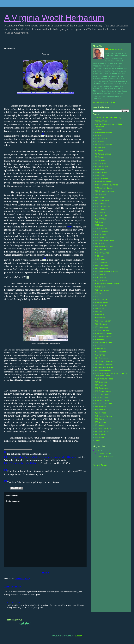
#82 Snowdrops (102, 388)
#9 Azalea (100, 157)
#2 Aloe (98, 135)
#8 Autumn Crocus (103, 154)
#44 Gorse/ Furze (103, 265)
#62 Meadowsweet (103, 321)
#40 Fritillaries (102, 253)
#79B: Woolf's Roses (104, 379)
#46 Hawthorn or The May (107, 271)
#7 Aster (99, 151)
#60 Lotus (99, 315)
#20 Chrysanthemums (104, 191)
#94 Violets (100, 425)
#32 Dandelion (101, 228)
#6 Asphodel (100, 148)
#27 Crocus (100, 213)
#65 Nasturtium (102, 330)
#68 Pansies (100, 339)
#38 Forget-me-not (104, 247)
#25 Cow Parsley (102, 206)
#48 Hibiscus (100, 278)
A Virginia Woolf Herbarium (54, 18)
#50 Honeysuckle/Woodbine (107, 284)
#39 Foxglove (101, 250)
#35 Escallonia (102, 237)
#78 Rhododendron (103, 370)
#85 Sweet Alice (102, 397)
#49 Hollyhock (101, 281)
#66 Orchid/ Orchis (103, 333)
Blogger (78, 636)
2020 (98, 450)
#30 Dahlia (100, 222)
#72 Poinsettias (102, 352)
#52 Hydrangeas (102, 290)
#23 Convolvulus (102, 200)
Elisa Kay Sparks (116, 49)
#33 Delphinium (102, 231)
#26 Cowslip (100, 210)
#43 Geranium (101, 262)
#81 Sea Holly (101, 385)
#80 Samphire (101, 382)
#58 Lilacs (100, 308)
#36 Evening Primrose (105, 240)
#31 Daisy (99, 225)
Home (45, 573)
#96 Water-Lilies (103, 431)
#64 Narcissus (101, 327)
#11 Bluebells (101, 163)
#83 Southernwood (103, 391)
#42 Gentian (100, 259)
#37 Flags (99, 244)
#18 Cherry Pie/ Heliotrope (107, 185)
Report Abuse (100, 465)
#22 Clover (100, 197)
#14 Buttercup (101, 172)
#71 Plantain (100, 349)
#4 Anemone (100, 142)
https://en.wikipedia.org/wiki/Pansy (21, 463)
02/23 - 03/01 (104, 454)
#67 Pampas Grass (103, 336)
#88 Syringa (100, 407)
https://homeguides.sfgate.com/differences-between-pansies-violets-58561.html (41, 457)
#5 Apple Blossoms (103, 145)
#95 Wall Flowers (103, 428)
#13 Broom (100, 169)
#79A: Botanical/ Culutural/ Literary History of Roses (111, 375)
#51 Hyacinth (101, 287)
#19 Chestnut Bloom (104, 188)
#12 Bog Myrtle (102, 166)
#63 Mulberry (101, 324)
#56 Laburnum (101, 302)
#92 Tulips (100, 419)
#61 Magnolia (101, 318)
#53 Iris (99, 293)
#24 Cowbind (100, 203)
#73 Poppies (100, 355)
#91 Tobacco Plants (103, 416)
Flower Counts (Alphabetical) (108, 118)
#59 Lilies (99, 312)
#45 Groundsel (102, 268)
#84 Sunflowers (102, 394)
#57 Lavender (101, 305)
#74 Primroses (101, 358)
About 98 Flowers (13, 587)
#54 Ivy (98, 296)
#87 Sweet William (103, 403)
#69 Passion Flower (104, 343)
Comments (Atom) (22, 579)
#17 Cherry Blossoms (104, 182)
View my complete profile (104, 102)
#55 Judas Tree (102, 299)
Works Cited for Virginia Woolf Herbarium (109, 125)
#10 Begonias (101, 160)
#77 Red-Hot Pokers (104, 367)
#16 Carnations (102, 179)
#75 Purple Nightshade (105, 361)
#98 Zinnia (100, 437)
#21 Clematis (100, 194)
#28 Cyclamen (101, 216)
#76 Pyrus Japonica (104, 364)
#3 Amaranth (101, 138)
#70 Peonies (100, 346)
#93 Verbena (101, 422)
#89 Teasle (100, 410)
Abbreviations (101, 121)
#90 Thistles (101, 413)
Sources (99, 129)
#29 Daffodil (101, 219)
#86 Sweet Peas (102, 400)
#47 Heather (101, 274)
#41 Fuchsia (100, 256)
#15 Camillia (100, 176)
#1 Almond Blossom (103, 132)
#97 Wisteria (101, 434)
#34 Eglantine (101, 234)
